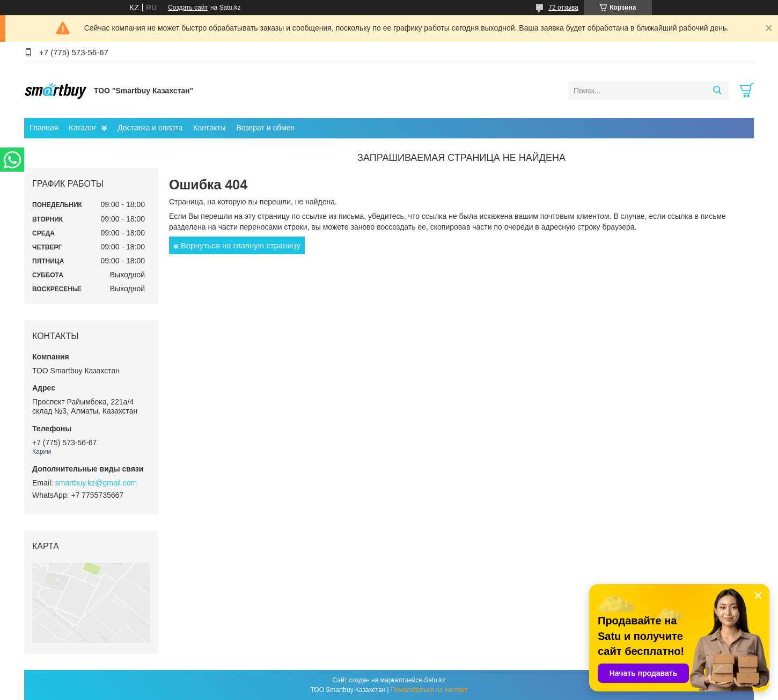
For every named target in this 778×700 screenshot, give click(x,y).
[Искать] (717, 91)
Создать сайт (188, 8)
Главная (44, 128)
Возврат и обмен (265, 128)
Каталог (82, 128)
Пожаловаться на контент (429, 690)
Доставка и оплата (150, 128)
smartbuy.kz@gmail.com (96, 483)
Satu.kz (435, 680)
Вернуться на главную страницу (241, 245)
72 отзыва (563, 8)
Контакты (209, 128)
